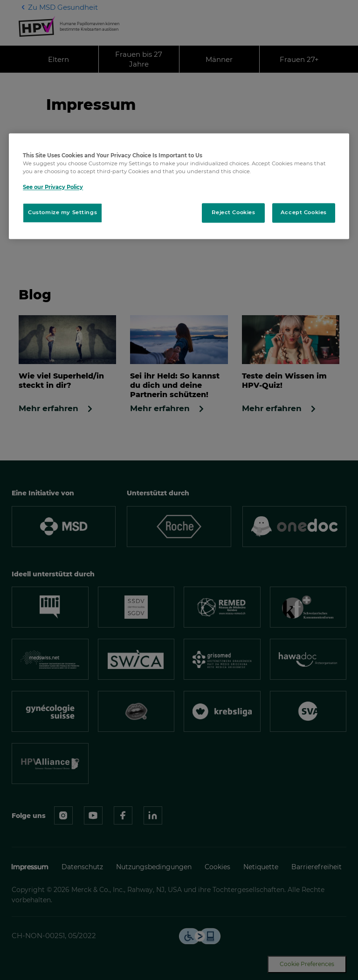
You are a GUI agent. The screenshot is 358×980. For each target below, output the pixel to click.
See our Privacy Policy (53, 187)
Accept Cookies (304, 213)
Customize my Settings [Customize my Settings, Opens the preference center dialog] (62, 213)
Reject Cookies (233, 213)
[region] (179, 186)
